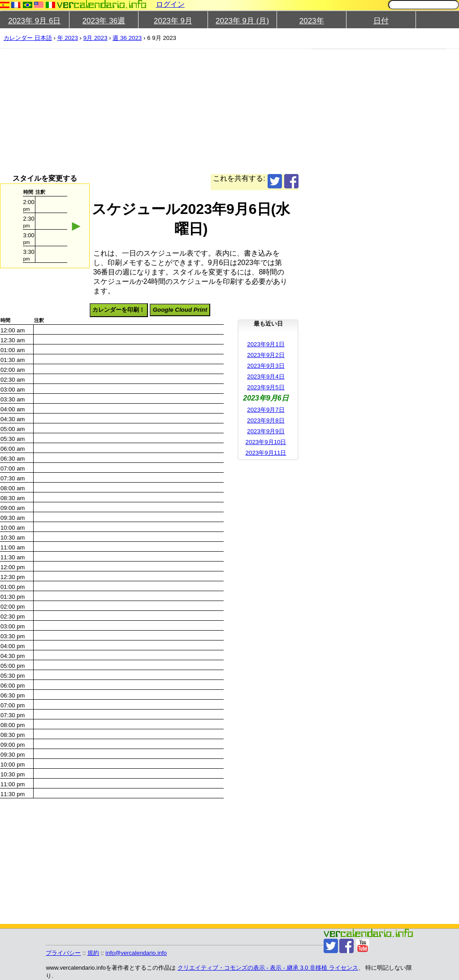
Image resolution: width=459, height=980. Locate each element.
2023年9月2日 (266, 355)
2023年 (312, 21)
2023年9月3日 (266, 366)
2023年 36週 (104, 21)
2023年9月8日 (266, 420)
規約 (93, 953)
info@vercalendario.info (136, 953)
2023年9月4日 (266, 377)
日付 (381, 21)
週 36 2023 (127, 38)
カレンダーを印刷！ (119, 310)
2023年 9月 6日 (34, 21)
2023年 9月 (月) (242, 21)
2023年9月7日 (266, 410)
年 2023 (68, 38)
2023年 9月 (173, 21)
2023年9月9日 (266, 431)
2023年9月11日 (266, 453)
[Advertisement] (149, 111)
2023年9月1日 (266, 344)
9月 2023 (95, 38)
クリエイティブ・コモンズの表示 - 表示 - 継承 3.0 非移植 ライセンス (268, 968)
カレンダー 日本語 (28, 38)
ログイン (170, 4)
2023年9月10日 (266, 442)
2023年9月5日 (266, 387)
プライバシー (63, 953)
